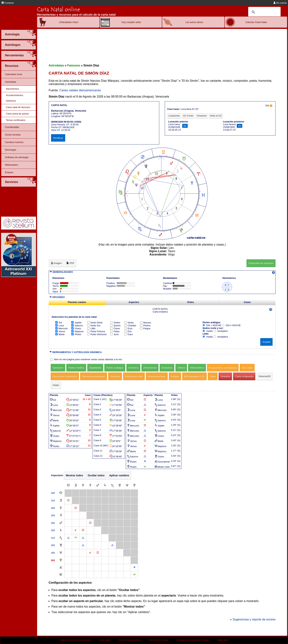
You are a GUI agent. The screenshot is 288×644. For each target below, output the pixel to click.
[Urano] (120, 485)
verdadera (221, 337)
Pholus (145, 325)
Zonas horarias (13, 135)
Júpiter (76, 323)
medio (208, 331)
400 (53, 508)
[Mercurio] (83, 485)
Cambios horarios (14, 142)
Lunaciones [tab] (174, 116)
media (208, 337)
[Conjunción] (76, 530)
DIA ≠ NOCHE (231, 325)
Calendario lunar (14, 74)
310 (53, 501)
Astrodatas (11, 82)
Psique (145, 328)
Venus (60, 331)
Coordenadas (12, 127)
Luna (60, 325)
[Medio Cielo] (61, 575)
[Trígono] (68, 538)
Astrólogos (13, 45)
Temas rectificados (16, 120)
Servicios (11, 182)
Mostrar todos (74, 475)
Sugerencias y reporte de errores (254, 619)
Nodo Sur (94, 325)
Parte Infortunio (97, 334)
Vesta (129, 323)
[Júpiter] (105, 485)
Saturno (77, 325)
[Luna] (76, 485)
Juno (114, 334)
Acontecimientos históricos (15, 98)
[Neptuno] (127, 485)
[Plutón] (134, 485)
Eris (128, 331)
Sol (59, 323)
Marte (60, 334)
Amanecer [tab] (202, 116)
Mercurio (62, 328)
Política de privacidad (130, 640)
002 (53, 560)
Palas (115, 331)
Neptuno (77, 331)
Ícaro (129, 334)
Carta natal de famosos (18, 107)
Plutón (76, 334)
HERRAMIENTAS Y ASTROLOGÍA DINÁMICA (77, 352)
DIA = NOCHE (212, 325)
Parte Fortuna (96, 331)
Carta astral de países (17, 114)
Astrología (12, 34)
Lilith (91, 328)
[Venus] (90, 485)
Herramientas (14, 55)
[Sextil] (134, 568)
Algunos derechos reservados (76, 640)
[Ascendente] (61, 568)
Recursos (12, 66)
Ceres (115, 328)
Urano (76, 328)
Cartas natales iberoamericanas (80, 90)
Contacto (8, 3)
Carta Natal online (58, 9)
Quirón (115, 325)
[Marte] (98, 485)
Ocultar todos (96, 475)
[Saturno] (112, 485)
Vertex (115, 323)
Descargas (11, 150)
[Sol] (68, 485)
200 (53, 493)
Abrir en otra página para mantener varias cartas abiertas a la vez (88, 359)
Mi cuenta (280, 3)
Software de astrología (17, 157)
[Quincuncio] (76, 538)
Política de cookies (159, 640)
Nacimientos (12, 89)
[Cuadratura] (68, 501)
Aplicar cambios (119, 475)
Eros (128, 328)
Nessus (146, 323)
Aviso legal (105, 640)
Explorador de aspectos (261, 263)
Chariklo (130, 325)
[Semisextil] (134, 575)
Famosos (74, 65)
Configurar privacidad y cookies (193, 640)
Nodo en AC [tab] (216, 116)
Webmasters (12, 165)
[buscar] (264, 12)
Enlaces (9, 172)
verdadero (221, 331)
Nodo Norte (95, 323)
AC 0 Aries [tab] (188, 116)
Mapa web (223, 640)
